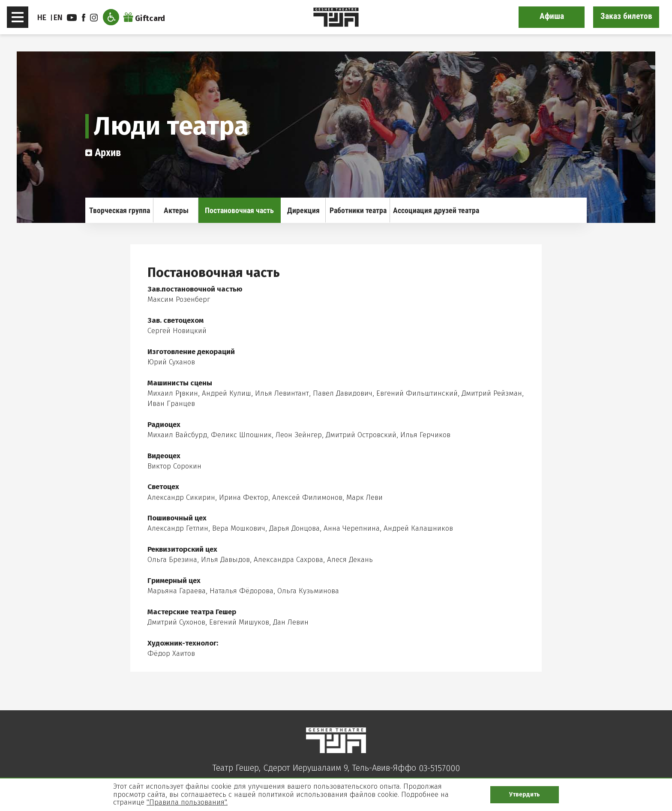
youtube (72, 18)
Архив (103, 152)
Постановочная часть (239, 210)
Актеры (176, 210)
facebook (84, 18)
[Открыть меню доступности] (111, 17)
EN (58, 18)
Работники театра (358, 210)
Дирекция (303, 210)
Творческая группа (120, 210)
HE (42, 18)
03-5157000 (439, 768)
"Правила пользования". (187, 802)
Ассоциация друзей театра (436, 210)
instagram (94, 18)
